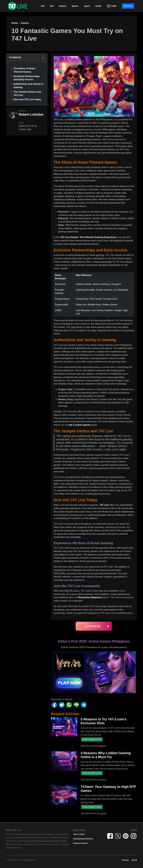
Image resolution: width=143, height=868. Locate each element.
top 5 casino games (80, 425)
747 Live (104, 505)
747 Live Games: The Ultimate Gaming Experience (88, 237)
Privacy (125, 860)
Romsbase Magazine (90, 597)
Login (112, 6)
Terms (134, 860)
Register (128, 6)
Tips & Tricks (79, 834)
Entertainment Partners (83, 839)
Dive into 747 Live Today (27, 99)
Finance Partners (81, 843)
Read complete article (92, 739)
